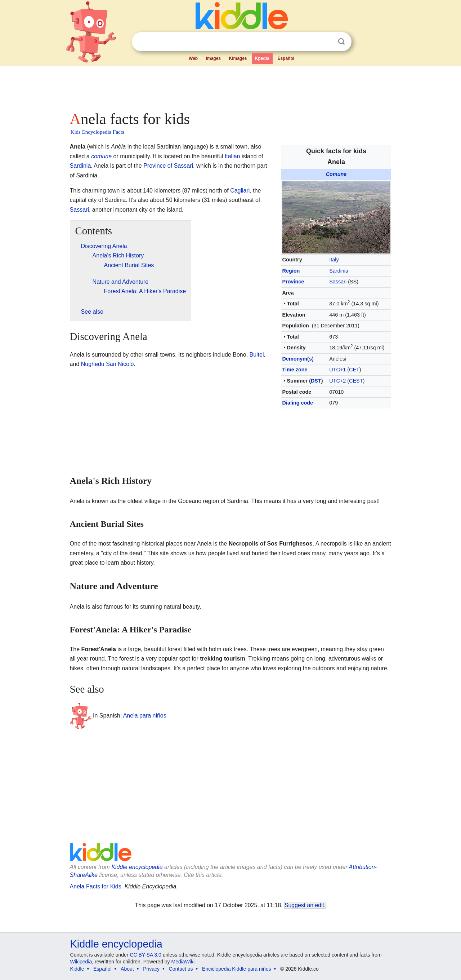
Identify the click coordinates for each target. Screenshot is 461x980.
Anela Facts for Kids (96, 886)
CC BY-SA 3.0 (145, 955)
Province (293, 282)
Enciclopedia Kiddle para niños (236, 969)
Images (213, 58)
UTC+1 (337, 370)
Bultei (257, 355)
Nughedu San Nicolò (108, 364)
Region (291, 271)
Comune (336, 174)
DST (316, 381)
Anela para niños (145, 715)
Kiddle (77, 969)
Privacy (151, 969)
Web (193, 58)
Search (341, 42)
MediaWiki (183, 962)
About (127, 969)
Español (286, 58)
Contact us (181, 969)
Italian (232, 156)
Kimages (238, 58)
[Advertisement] (230, 87)
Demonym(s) (298, 359)
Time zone (295, 370)
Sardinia (339, 271)
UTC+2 (337, 381)
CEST (356, 381)
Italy (334, 260)
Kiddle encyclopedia (137, 867)
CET (354, 370)
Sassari (338, 282)
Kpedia (262, 58)
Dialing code (298, 403)
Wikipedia (81, 962)
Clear (327, 42)
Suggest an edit (304, 905)
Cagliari (240, 191)
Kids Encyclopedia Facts (97, 132)
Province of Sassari (168, 166)
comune (101, 156)
